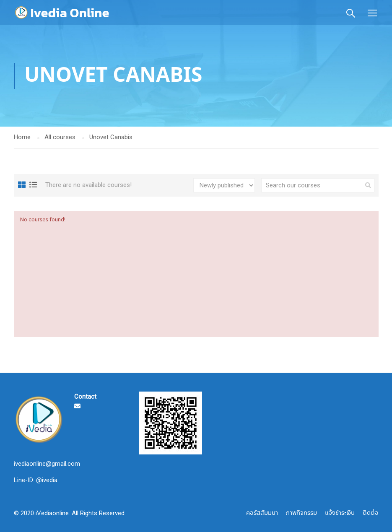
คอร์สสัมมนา (262, 513)
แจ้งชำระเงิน (340, 513)
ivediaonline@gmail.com (47, 464)
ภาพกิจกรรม (301, 513)
